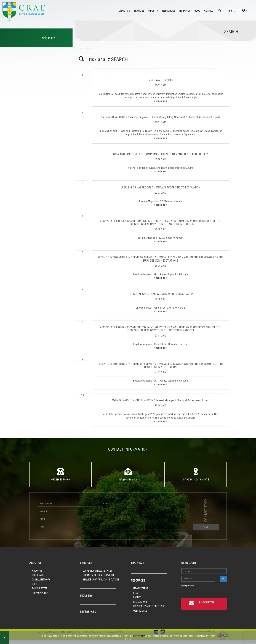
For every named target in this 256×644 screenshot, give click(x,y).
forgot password (188, 586)
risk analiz (91, 48)
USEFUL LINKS (140, 611)
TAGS (81, 48)
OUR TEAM (37, 575)
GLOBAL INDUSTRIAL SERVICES (98, 575)
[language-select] (245, 11)
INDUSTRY (153, 11)
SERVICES (139, 11)
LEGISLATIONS (140, 602)
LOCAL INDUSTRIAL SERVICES (98, 571)
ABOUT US (125, 11)
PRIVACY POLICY (40, 593)
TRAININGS (185, 11)
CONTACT (209, 11)
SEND (206, 527)
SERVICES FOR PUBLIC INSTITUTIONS (101, 580)
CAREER (36, 584)
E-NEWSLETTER (40, 588)
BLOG (197, 11)
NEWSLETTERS (141, 588)
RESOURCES (169, 11)
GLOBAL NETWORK (41, 580)
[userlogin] (223, 579)
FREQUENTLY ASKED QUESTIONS (149, 606)
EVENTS (137, 597)
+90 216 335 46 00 (61, 480)
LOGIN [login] (231, 11)
